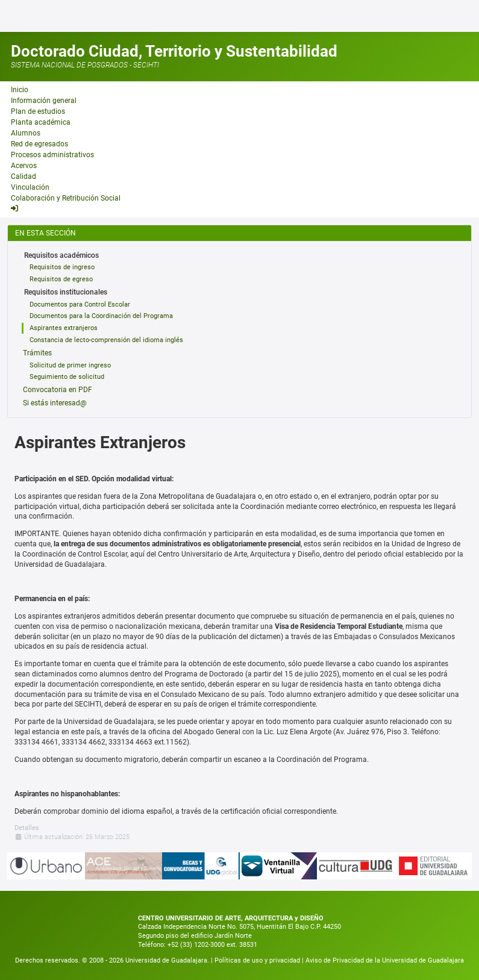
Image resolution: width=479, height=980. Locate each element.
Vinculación (30, 187)
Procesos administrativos (52, 155)
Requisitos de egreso (61, 279)
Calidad (23, 176)
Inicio (20, 90)
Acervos (24, 166)
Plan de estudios (38, 111)
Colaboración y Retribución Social (66, 198)
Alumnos (26, 133)
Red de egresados (39, 144)
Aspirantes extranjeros (64, 328)
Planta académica (41, 122)
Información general (44, 101)
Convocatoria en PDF (58, 390)
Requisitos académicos (61, 255)
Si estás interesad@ (55, 403)
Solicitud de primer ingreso (70, 365)
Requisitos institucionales (66, 292)
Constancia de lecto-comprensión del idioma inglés (106, 340)
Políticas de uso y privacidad (258, 960)
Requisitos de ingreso (62, 267)
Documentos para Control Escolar (80, 304)
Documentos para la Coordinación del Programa (101, 316)
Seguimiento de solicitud (67, 377)
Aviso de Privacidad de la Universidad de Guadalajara (385, 960)
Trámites (37, 353)
